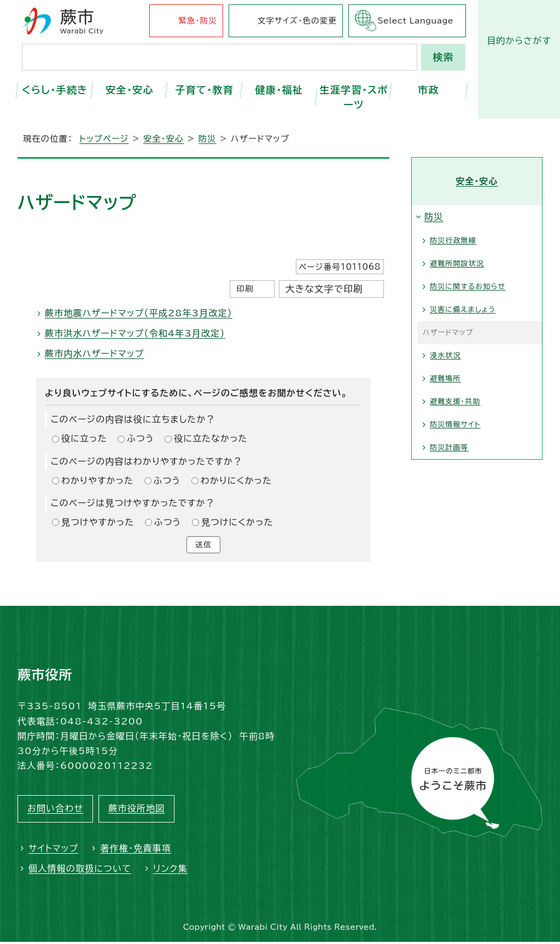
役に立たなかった (211, 438)
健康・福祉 (279, 90)
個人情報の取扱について (80, 870)
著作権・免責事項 (136, 850)
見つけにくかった (237, 522)
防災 (208, 139)
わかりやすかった (97, 480)
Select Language (415, 21)
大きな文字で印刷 (324, 289)
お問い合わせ (55, 810)
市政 (428, 90)
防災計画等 (449, 447)
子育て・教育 (204, 90)
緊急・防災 (198, 21)
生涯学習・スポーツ (354, 97)
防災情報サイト (455, 424)
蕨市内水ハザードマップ (94, 354)
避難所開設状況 (457, 263)
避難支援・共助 (455, 401)
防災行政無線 (453, 241)
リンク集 (170, 870)
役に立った (84, 438)
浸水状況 (445, 355)
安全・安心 (130, 90)
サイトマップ (53, 850)
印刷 (245, 289)
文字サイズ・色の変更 (297, 21)
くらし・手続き (55, 90)
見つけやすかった (98, 522)
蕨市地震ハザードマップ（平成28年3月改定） (139, 313)
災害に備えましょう (463, 309)
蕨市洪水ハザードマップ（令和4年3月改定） (135, 333)
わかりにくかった (236, 480)
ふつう (141, 438)
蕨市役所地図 (136, 810)
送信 (203, 546)
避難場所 (445, 378)
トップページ (104, 139)
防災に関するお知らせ (468, 286)
